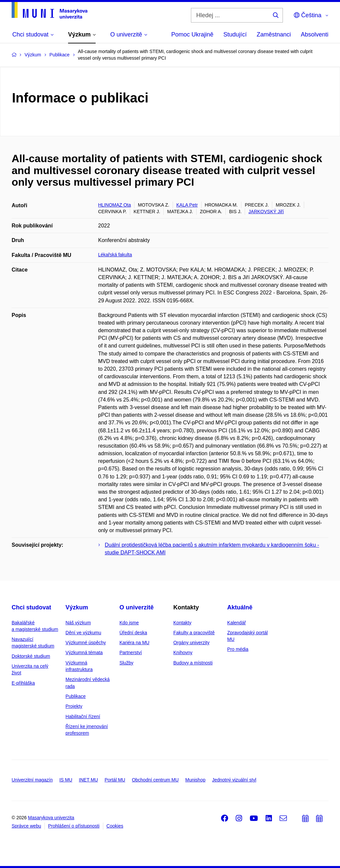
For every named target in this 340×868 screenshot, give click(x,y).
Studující (235, 34)
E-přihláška (23, 683)
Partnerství (131, 652)
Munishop (195, 780)
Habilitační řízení (83, 716)
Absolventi (315, 34)
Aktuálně (240, 607)
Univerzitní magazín (32, 780)
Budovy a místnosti (193, 663)
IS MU (66, 780)
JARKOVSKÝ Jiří (266, 212)
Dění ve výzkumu (83, 633)
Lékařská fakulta (115, 255)
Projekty (74, 706)
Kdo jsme (129, 623)
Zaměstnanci (274, 34)
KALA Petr (187, 205)
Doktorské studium (31, 656)
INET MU (88, 780)
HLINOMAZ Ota (115, 205)
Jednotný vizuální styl (234, 780)
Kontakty (182, 623)
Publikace (76, 696)
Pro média (238, 649)
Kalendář (236, 623)
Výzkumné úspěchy (85, 643)
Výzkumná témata (84, 652)
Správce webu (26, 826)
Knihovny (183, 652)
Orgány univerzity (191, 643)
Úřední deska (133, 633)
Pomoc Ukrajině (192, 34)
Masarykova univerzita (51, 818)
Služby (127, 663)
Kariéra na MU (134, 643)
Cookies (115, 826)
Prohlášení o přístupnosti (74, 826)
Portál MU (115, 780)
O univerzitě (137, 607)
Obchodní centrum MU (155, 780)
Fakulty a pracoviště (194, 633)
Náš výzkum (78, 623)
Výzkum (77, 607)
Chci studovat (31, 607)
